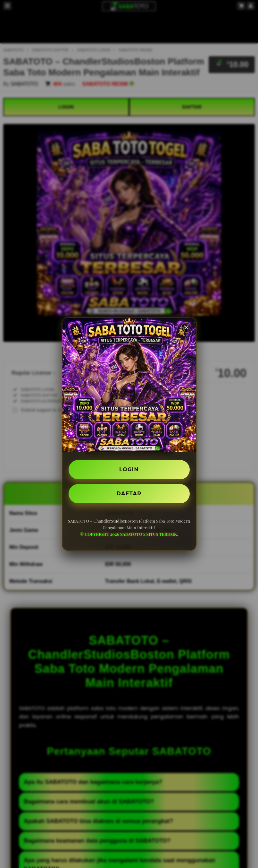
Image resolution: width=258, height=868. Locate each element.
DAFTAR (129, 494)
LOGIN (129, 469)
